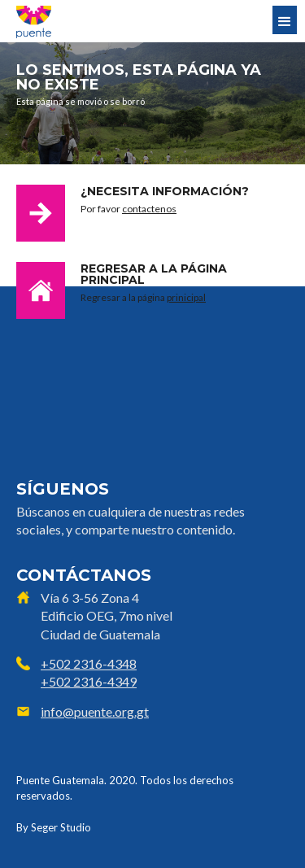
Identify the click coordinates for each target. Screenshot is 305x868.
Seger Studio (61, 827)
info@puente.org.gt (95, 711)
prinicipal (186, 297)
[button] (285, 20)
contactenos (149, 209)
